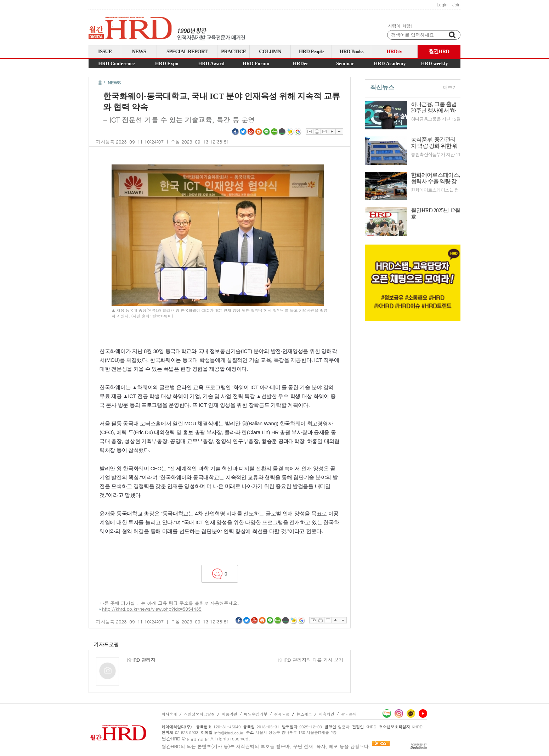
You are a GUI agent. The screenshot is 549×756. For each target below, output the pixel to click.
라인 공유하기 (267, 132)
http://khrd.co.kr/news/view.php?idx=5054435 (152, 609)
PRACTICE (233, 51)
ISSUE (105, 51)
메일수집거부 (256, 714)
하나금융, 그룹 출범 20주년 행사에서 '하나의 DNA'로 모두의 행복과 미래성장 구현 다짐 (434, 107)
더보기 (450, 87)
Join (456, 5)
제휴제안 (327, 714)
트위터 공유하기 (243, 132)
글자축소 (339, 131)
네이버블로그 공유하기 (274, 132)
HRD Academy (390, 64)
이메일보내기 (324, 131)
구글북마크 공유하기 (298, 132)
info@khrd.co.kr (229, 733)
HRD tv (394, 51)
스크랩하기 (309, 131)
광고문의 (349, 714)
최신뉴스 (382, 87)
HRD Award (211, 64)
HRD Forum (256, 64)
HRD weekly (435, 64)
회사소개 (169, 714)
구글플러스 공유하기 (251, 132)
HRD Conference (116, 64)
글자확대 (332, 131)
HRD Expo (167, 64)
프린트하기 (317, 131)
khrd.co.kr (198, 739)
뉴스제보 (304, 714)
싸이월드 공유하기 (259, 132)
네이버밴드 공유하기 (282, 132)
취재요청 (282, 714)
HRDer (301, 64)
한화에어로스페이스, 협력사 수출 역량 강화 (435, 178)
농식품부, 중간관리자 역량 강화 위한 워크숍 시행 (434, 143)
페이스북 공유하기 (236, 132)
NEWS (139, 51)
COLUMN (270, 51)
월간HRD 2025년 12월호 (435, 214)
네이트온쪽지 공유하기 (290, 132)
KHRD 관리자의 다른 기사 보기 (311, 660)
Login (442, 5)
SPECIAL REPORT (187, 51)
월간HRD (439, 51)
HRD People (311, 51)
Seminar (345, 64)
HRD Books (351, 51)
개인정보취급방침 (199, 714)
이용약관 (230, 714)
